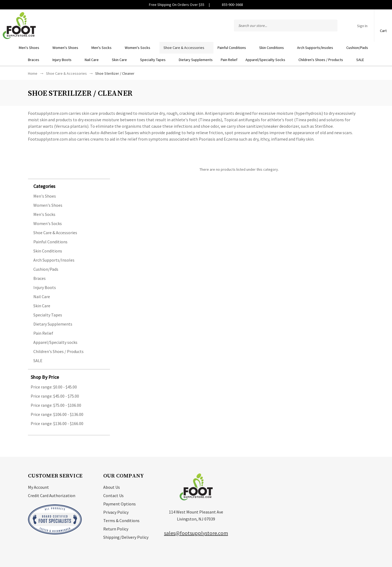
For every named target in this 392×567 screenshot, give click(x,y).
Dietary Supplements (196, 60)
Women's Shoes (68, 48)
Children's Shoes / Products (323, 60)
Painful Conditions (234, 48)
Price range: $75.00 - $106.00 (56, 405)
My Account (38, 487)
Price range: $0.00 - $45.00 (54, 387)
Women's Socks (140, 48)
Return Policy (116, 529)
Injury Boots (65, 60)
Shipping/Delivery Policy (126, 537)
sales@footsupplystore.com (196, 533)
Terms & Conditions (121, 520)
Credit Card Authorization (52, 495)
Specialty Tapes (155, 60)
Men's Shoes (32, 48)
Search (331, 26)
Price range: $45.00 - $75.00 (55, 396)
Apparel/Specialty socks (268, 60)
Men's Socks (104, 48)
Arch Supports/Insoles (318, 48)
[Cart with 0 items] (383, 23)
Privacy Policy (116, 512)
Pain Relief (229, 60)
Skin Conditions (274, 48)
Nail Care (94, 60)
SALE (360, 60)
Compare (344, 26)
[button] (72, 186)
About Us (112, 487)
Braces (36, 60)
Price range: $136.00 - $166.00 (57, 423)
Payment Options (120, 504)
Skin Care (122, 60)
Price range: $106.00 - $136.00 (57, 414)
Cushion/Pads (360, 48)
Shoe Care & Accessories (186, 48)
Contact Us (113, 495)
